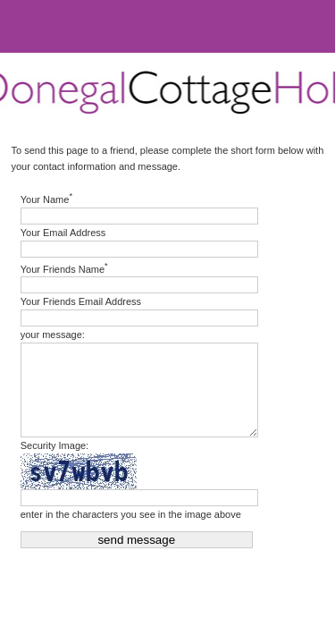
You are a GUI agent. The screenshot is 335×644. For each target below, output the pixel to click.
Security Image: (54, 445)
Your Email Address (63, 233)
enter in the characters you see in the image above (131, 514)
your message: (53, 335)
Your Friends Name (64, 268)
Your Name (46, 198)
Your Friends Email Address (81, 301)
